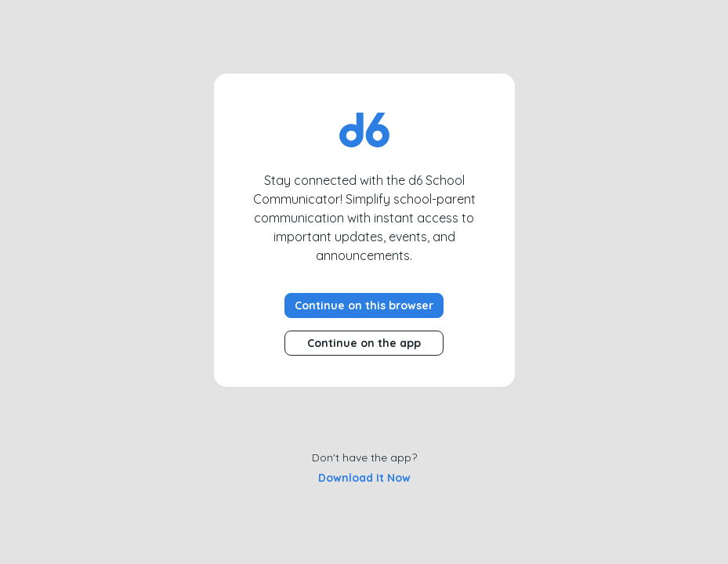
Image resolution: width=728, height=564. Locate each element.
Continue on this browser (364, 305)
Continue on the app (364, 343)
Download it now (364, 478)
